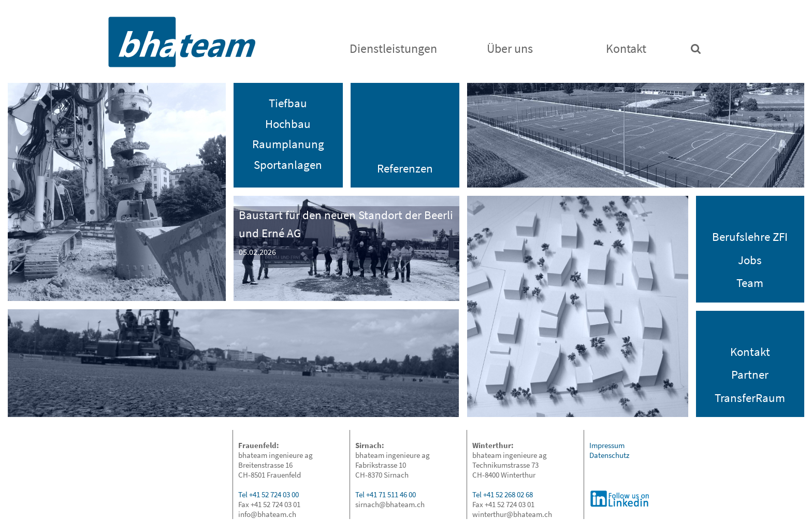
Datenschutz (609, 455)
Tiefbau (288, 103)
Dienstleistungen (393, 48)
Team (750, 283)
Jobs (750, 260)
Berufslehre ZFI (750, 236)
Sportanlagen (288, 164)
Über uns (510, 48)
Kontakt (626, 48)
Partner (750, 374)
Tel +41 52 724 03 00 (269, 494)
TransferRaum (750, 398)
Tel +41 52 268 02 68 (503, 494)
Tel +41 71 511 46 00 (386, 494)
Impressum (607, 445)
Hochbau (288, 124)
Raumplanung (288, 144)
